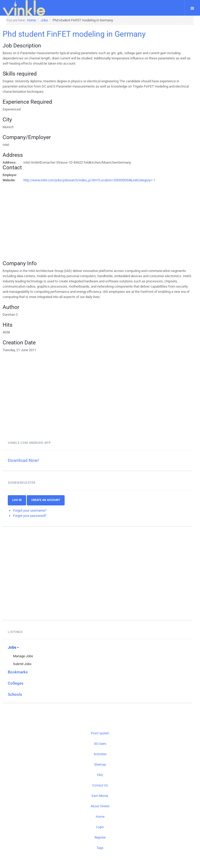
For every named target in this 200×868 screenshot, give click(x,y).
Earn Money (100, 796)
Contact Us (100, 785)
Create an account (46, 500)
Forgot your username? (30, 510)
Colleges (16, 683)
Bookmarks (18, 672)
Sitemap (100, 765)
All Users (100, 744)
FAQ (100, 775)
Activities (100, 754)
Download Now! (23, 460)
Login (100, 827)
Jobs (13, 647)
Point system (100, 733)
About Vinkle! (100, 806)
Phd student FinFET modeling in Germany (74, 34)
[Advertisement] (79, 219)
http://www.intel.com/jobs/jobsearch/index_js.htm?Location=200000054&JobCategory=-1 (89, 180)
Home (100, 817)
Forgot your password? (30, 516)
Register (100, 838)
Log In (17, 500)
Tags (100, 848)
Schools (15, 695)
